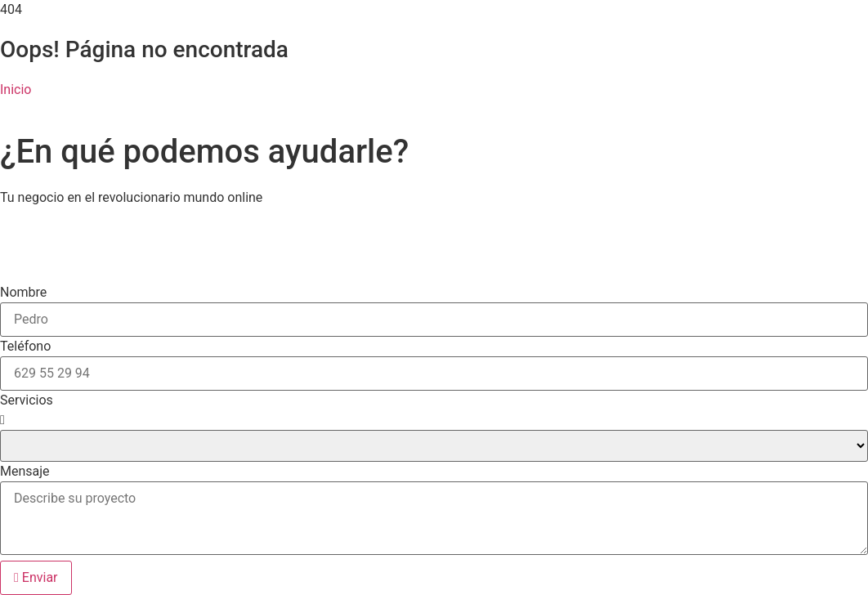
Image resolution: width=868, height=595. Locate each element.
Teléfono (25, 347)
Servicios (27, 400)
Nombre (23, 293)
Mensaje (25, 472)
